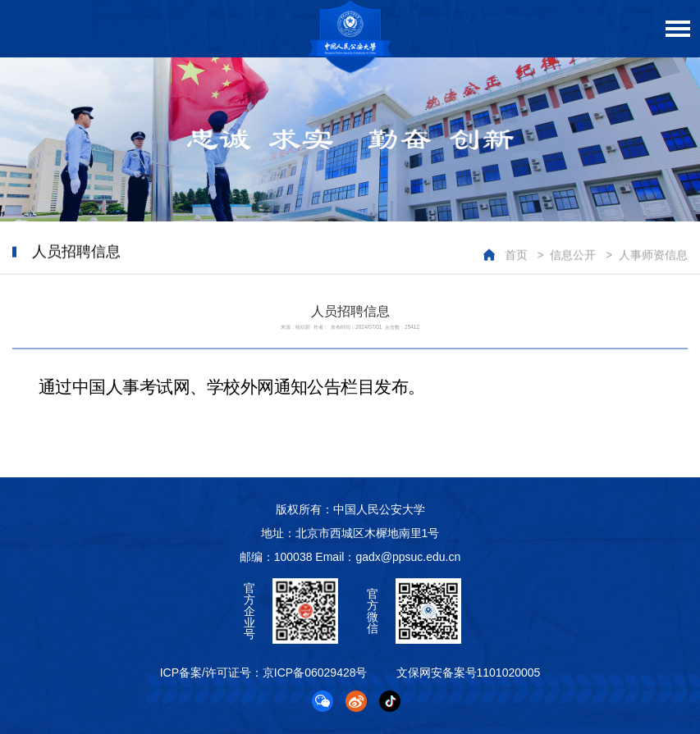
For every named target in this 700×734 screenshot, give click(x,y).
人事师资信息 (653, 255)
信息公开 (573, 255)
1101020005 (509, 672)
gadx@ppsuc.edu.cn (408, 557)
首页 (516, 255)
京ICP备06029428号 (315, 672)
